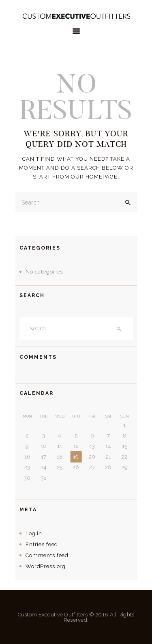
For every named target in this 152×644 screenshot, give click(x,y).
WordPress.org (46, 566)
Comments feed (47, 555)
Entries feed (42, 544)
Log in (34, 533)
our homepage (94, 177)
